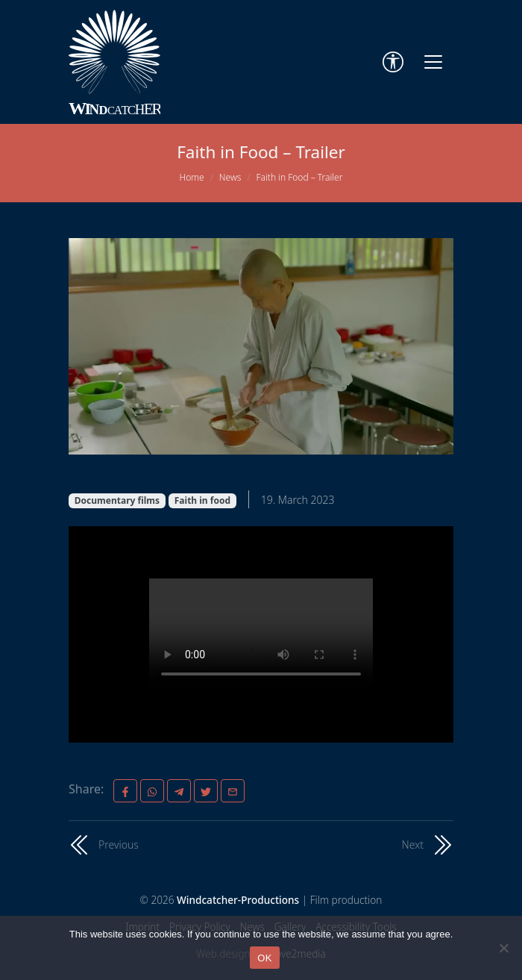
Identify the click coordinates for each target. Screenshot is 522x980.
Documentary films (117, 500)
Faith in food (202, 500)
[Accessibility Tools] (393, 62)
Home (192, 177)
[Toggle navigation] (433, 62)
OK (264, 958)
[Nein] (503, 948)
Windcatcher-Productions (238, 900)
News (230, 177)
